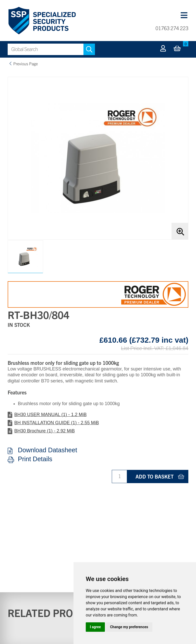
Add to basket (155, 476)
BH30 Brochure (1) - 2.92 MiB (45, 431)
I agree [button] (95, 627)
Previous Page (26, 63)
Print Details (35, 459)
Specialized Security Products (42, 21)
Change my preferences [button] (129, 627)
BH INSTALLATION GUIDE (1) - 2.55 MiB (57, 423)
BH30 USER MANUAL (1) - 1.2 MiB (50, 415)
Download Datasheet (47, 450)
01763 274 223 (172, 28)
